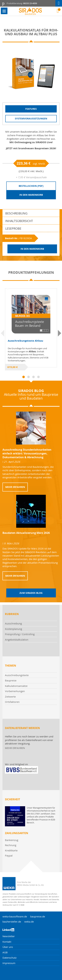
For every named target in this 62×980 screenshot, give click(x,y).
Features (31, 109)
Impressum (9, 963)
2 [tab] (29, 377)
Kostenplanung (13, 629)
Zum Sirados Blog (31, 593)
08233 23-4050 (30, 3)
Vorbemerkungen (15, 691)
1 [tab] (24, 377)
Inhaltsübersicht (19, 221)
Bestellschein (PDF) (31, 186)
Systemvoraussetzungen (31, 119)
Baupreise (11, 680)
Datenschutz (10, 958)
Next (60, 333)
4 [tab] (38, 377)
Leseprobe (13, 228)
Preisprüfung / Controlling (20, 634)
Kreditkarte (11, 850)
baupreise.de (38, 916)
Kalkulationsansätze (16, 686)
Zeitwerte (10, 697)
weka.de (29, 922)
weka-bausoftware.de (15, 916)
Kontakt (7, 942)
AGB (5, 952)
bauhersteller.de (12, 922)
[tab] (31, 213)
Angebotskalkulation (17, 640)
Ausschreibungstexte (17, 675)
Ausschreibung (13, 623)
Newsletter (9, 936)
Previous (2, 333)
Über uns (8, 947)
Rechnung (11, 845)
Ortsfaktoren (12, 702)
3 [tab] (33, 377)
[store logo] (31, 11)
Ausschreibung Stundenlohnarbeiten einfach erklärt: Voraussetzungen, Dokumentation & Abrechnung (27, 453)
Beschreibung (16, 213)
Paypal (9, 855)
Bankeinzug (12, 840)
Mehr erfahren (15, 487)
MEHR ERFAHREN (15, 748)
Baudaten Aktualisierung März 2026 (26, 533)
